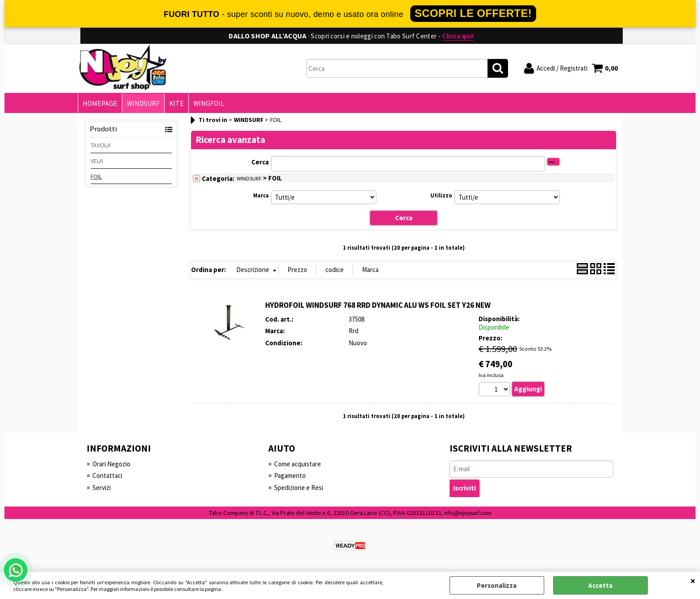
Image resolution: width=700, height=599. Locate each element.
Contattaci (107, 475)
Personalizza (497, 585)
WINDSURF (143, 103)
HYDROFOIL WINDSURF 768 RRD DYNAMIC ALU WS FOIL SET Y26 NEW (378, 305)
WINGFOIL (209, 103)
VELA (97, 161)
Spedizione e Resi (299, 488)
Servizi (102, 488)
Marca (261, 195)
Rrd (354, 331)
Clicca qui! (458, 36)
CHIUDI (693, 581)
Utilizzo (441, 195)
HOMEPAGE (100, 103)
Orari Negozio (111, 464)
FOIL (96, 176)
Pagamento (290, 475)
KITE (177, 103)
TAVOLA (101, 145)
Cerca (260, 162)
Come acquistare (298, 464)
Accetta (600, 585)
